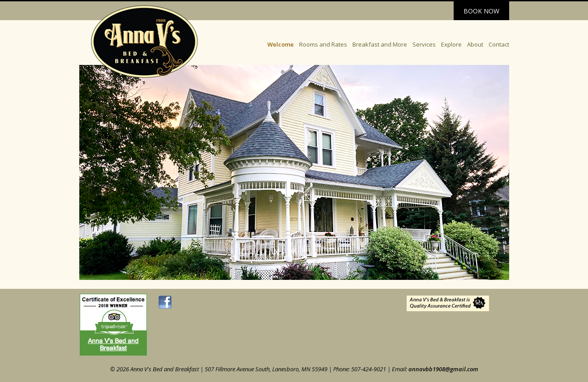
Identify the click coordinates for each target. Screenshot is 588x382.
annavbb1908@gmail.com (443, 369)
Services (424, 44)
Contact (499, 44)
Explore (451, 44)
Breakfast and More (380, 44)
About (475, 44)
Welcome (281, 44)
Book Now (481, 11)
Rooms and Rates (323, 44)
